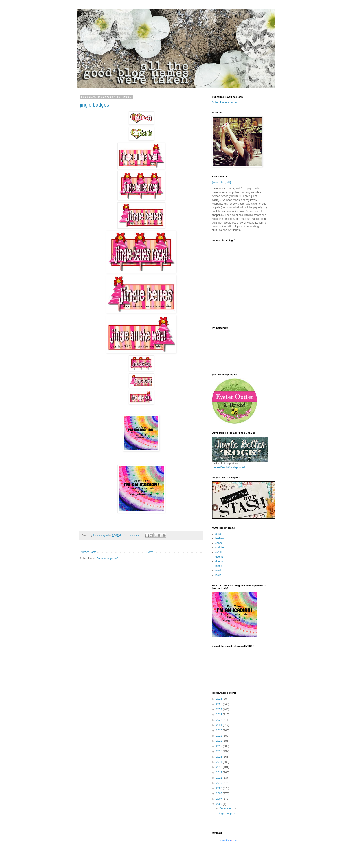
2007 (220, 799)
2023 (220, 715)
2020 (220, 730)
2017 (220, 746)
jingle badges (95, 105)
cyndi (218, 552)
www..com (229, 840)
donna (219, 561)
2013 (220, 767)
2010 (220, 783)
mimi (218, 571)
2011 (220, 778)
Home (150, 552)
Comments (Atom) (107, 559)
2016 (220, 751)
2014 (220, 762)
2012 (220, 773)
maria (219, 566)
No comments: (132, 535)
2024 (220, 709)
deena (219, 557)
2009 (220, 788)
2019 (220, 736)
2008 (220, 793)
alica (218, 534)
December (226, 808)
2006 (220, 804)
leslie (218, 575)
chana (219, 543)
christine (220, 548)
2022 (220, 720)
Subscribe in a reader (225, 102)
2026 (220, 699)
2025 (220, 704)
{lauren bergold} (221, 182)
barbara (220, 538)
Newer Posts (89, 552)
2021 (220, 725)
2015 (220, 757)
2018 (220, 741)
